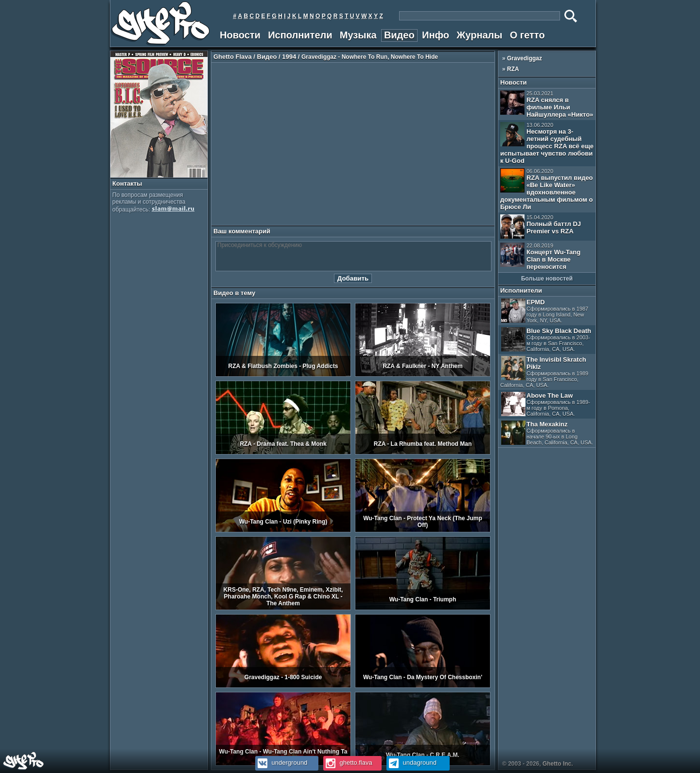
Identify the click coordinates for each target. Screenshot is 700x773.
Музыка (358, 35)
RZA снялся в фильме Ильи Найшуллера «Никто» (547, 104)
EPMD (545, 311)
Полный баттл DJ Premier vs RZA (541, 227)
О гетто (527, 35)
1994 (289, 57)
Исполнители (300, 35)
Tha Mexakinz (547, 433)
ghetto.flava (348, 763)
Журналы (479, 35)
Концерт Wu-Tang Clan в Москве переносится (540, 256)
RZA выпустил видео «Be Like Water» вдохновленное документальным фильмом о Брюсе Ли (547, 189)
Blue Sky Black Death (546, 340)
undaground (411, 763)
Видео (399, 35)
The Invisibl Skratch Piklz (544, 372)
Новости (240, 35)
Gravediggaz (525, 58)
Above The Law (546, 404)
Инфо (436, 35)
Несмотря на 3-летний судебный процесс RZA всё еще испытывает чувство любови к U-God (547, 143)
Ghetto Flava (233, 57)
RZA (513, 69)
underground (281, 763)
